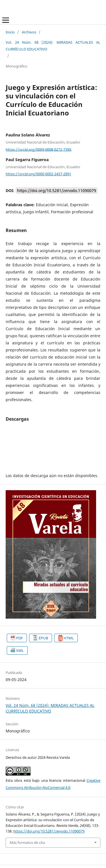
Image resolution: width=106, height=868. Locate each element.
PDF (20, 638)
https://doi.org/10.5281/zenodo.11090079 (57, 190)
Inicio (10, 32)
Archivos (29, 32)
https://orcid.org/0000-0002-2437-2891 (38, 174)
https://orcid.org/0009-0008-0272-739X (39, 149)
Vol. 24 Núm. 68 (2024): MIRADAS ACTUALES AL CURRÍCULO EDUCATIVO (53, 46)
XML (20, 650)
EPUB (43, 638)
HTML (69, 638)
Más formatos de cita (27, 842)
